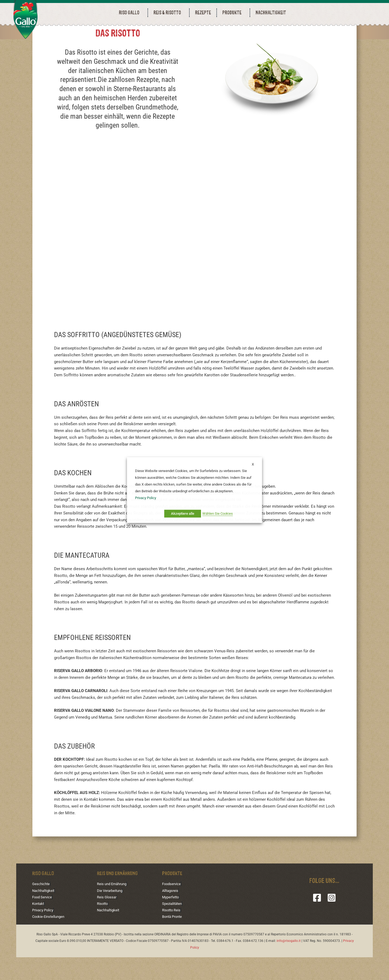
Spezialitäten (173, 926)
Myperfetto (171, 919)
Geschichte (41, 906)
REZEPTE (203, 13)
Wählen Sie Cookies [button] (218, 514)
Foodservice (172, 906)
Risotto (103, 926)
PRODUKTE (233, 13)
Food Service (43, 919)
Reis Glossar (107, 919)
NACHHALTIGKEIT (271, 13)
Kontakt (39, 926)
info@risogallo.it (289, 964)
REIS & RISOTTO (169, 13)
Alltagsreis (171, 913)
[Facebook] (317, 920)
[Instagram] (332, 920)
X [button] (253, 464)
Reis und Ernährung (113, 906)
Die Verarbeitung (111, 913)
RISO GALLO (130, 13)
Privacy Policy (44, 933)
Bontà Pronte (173, 939)
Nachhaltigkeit (44, 913)
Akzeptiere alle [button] (183, 514)
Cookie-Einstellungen (50, 939)
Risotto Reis (172, 933)
